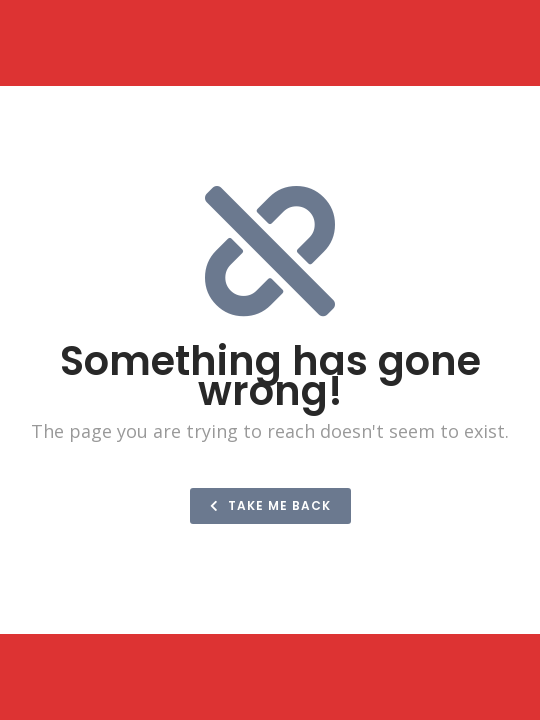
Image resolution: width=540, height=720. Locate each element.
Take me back (270, 505)
